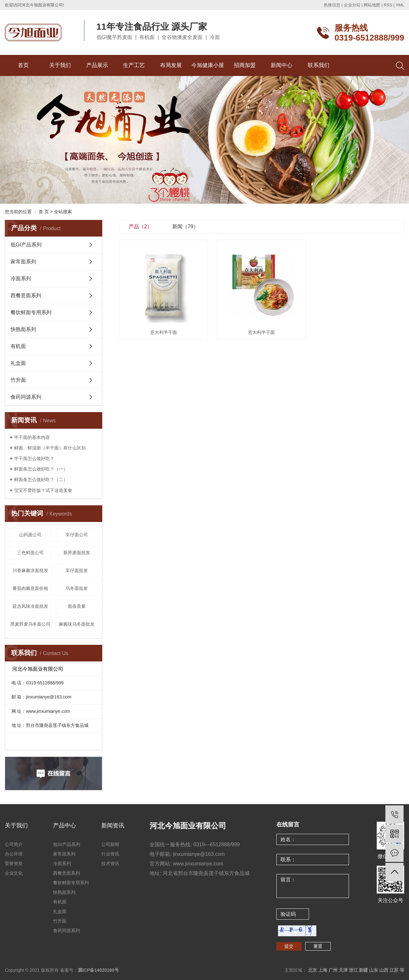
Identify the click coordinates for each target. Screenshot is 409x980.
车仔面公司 (77, 535)
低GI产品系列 (26, 245)
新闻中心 (282, 65)
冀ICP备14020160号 (98, 970)
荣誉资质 (14, 863)
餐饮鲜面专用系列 (31, 312)
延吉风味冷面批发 (30, 606)
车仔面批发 (77, 570)
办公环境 (14, 854)
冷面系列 (21, 279)
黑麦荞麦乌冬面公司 (30, 624)
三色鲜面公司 (30, 553)
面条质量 (77, 606)
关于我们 (60, 65)
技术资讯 (110, 863)
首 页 (44, 212)
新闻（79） (185, 226)
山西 (384, 970)
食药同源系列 (26, 397)
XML (400, 5)
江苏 (394, 970)
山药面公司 (30, 535)
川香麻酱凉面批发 (30, 570)
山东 (374, 970)
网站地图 (372, 5)
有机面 (18, 346)
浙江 (353, 970)
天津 (343, 970)
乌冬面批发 (77, 588)
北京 (313, 970)
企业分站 (352, 5)
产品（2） (140, 226)
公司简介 (14, 844)
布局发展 (171, 65)
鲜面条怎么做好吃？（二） (41, 479)
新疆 (363, 970)
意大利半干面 (164, 332)
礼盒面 (18, 363)
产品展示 (97, 65)
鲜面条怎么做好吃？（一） (41, 469)
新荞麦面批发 (77, 553)
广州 (333, 970)
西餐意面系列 (26, 295)
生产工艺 (134, 65)
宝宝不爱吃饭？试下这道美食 (43, 490)
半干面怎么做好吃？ (34, 458)
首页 (23, 65)
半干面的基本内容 (32, 437)
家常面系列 (23, 262)
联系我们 (319, 65)
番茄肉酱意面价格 (30, 588)
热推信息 (332, 5)
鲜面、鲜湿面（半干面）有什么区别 (50, 448)
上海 (323, 970)
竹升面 (18, 380)
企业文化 (14, 873)
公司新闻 (110, 844)
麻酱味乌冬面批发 (77, 624)
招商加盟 (245, 65)
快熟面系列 (23, 329)
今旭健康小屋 (208, 65)
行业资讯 (110, 854)
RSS (388, 5)
